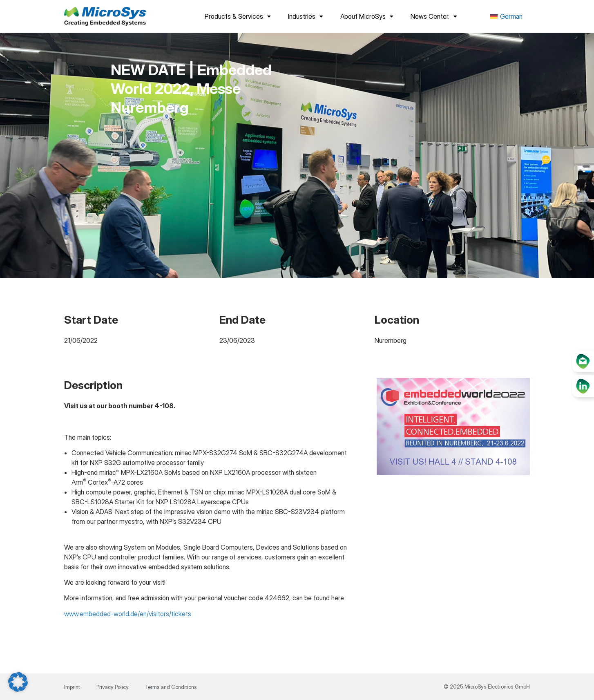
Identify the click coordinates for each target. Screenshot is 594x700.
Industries (306, 16)
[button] (18, 682)
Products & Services (238, 16)
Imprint (72, 687)
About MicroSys (367, 16)
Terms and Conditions (171, 687)
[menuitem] (506, 17)
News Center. (434, 16)
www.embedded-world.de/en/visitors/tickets (128, 614)
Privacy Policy (113, 687)
